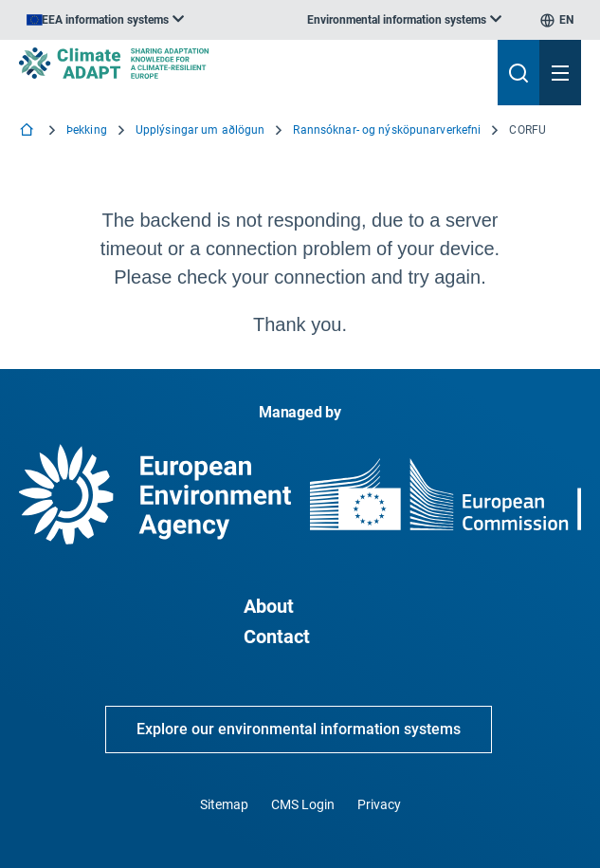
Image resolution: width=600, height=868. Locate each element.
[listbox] (105, 20)
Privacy (379, 804)
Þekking (87, 130)
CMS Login (303, 804)
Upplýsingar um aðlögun (200, 130)
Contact (277, 637)
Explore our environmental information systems (299, 729)
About (269, 606)
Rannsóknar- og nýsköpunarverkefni (387, 130)
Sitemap (224, 804)
